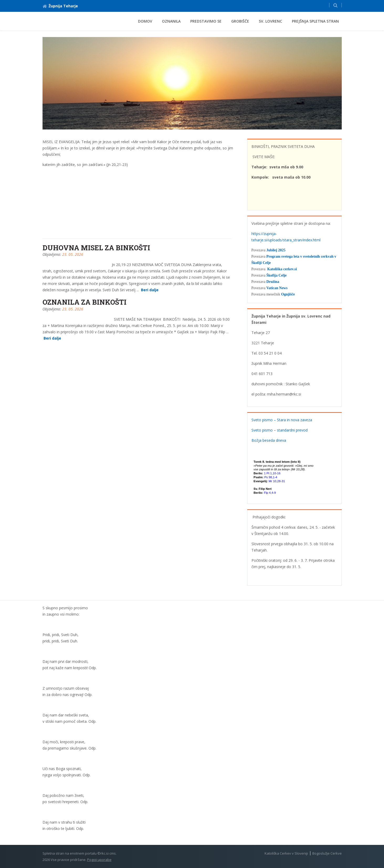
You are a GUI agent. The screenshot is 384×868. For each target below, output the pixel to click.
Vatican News (277, 288)
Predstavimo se (206, 21)
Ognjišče (288, 294)
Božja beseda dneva (269, 440)
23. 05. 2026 (73, 254)
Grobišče (240, 21)
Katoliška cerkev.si (282, 269)
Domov (145, 21)
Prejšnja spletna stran (315, 21)
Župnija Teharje (60, 6)
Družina (273, 282)
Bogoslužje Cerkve (327, 853)
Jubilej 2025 (276, 250)
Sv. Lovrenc (270, 21)
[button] (335, 5)
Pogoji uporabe (99, 860)
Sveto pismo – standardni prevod (280, 430)
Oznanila (171, 21)
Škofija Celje (277, 275)
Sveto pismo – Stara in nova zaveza (282, 420)
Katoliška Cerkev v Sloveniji (286, 853)
